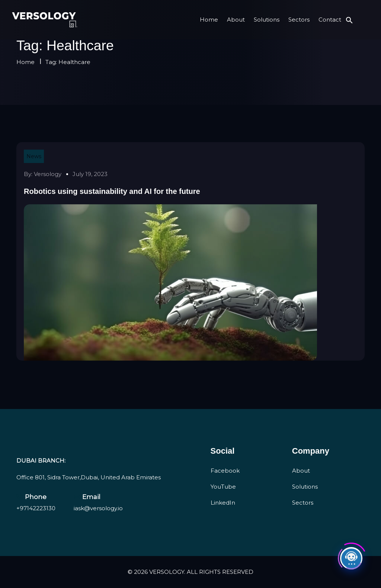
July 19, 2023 (90, 174)
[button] (349, 20)
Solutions (267, 20)
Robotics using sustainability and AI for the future (112, 191)
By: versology (43, 174)
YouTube (223, 487)
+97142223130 (36, 508)
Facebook (225, 471)
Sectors (299, 20)
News (34, 156)
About (236, 20)
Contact (330, 20)
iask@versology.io (98, 508)
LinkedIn (223, 503)
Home (209, 20)
